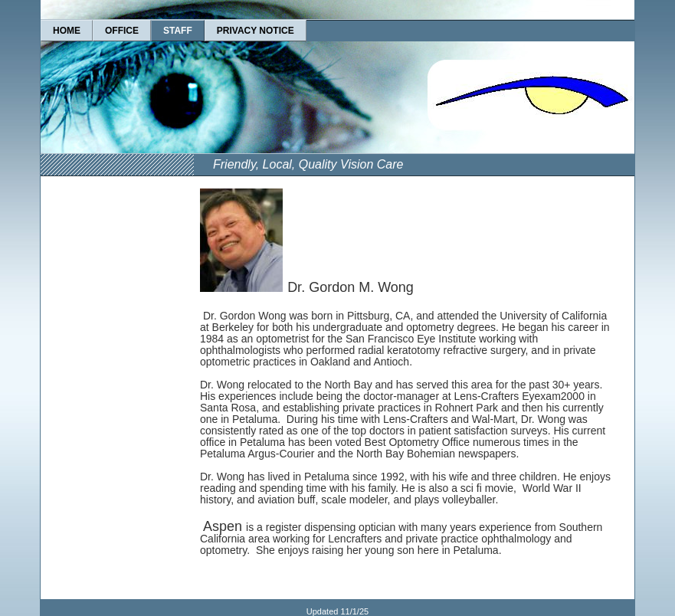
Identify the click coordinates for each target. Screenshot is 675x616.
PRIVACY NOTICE (256, 31)
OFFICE (122, 31)
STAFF (178, 31)
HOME (67, 31)
